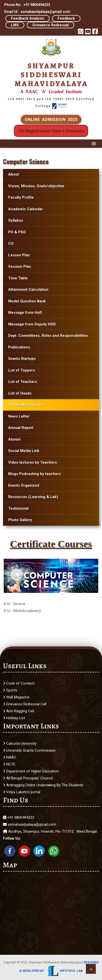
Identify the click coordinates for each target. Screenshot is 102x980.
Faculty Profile (21, 197)
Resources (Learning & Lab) (33, 497)
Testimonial (18, 508)
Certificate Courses (25, 405)
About (14, 174)
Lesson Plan (19, 255)
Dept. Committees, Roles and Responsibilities (48, 336)
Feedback (66, 18)
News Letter (19, 416)
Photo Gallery (20, 520)
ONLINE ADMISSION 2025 (51, 119)
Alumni (14, 439)
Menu (94, 144)
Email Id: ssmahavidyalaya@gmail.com (37, 12)
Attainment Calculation (28, 290)
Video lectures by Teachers (33, 462)
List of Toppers (22, 370)
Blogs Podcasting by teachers (34, 474)
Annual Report (21, 428)
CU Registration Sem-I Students (51, 131)
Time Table (18, 278)
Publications (19, 347)
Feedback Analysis (28, 18)
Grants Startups (22, 359)
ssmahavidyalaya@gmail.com (29, 824)
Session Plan (20, 266)
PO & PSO (17, 232)
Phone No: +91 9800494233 (27, 5)
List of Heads (20, 393)
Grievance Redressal (51, 25)
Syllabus (16, 220)
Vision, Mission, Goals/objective (36, 186)
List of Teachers (23, 382)
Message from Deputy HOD (32, 324)
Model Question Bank (27, 301)
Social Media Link (24, 451)
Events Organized (24, 485)
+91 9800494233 (19, 818)
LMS (15, 25)
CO (11, 243)
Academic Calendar (26, 209)
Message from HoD (25, 313)
